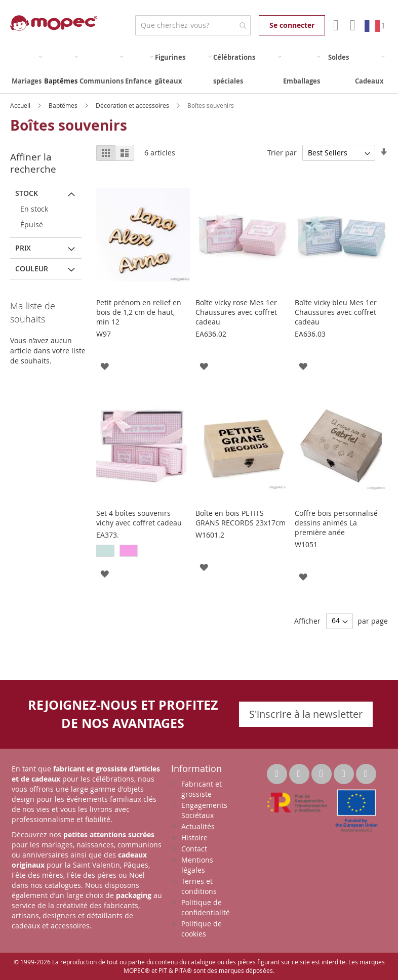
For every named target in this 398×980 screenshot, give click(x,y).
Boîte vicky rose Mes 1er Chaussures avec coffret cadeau (236, 312)
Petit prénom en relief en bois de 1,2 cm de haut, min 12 (139, 312)
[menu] (199, 69)
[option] (105, 551)
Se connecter (292, 25)
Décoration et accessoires (133, 105)
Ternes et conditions (199, 886)
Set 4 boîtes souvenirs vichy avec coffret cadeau (139, 518)
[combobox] (193, 25)
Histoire (194, 838)
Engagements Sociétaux (204, 810)
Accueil (21, 105)
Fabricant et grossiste (202, 789)
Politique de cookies (202, 929)
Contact (194, 849)
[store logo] (54, 23)
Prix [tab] (23, 248)
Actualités (198, 826)
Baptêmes (64, 105)
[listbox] (143, 552)
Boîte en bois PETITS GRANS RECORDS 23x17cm (241, 518)
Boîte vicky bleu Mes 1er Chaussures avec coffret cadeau (336, 312)
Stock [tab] (27, 193)
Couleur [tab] (32, 269)
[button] (105, 366)
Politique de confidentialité (206, 907)
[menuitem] (27, 69)
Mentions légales (197, 865)
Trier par (282, 153)
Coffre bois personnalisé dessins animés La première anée (336, 523)
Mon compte (335, 25)
